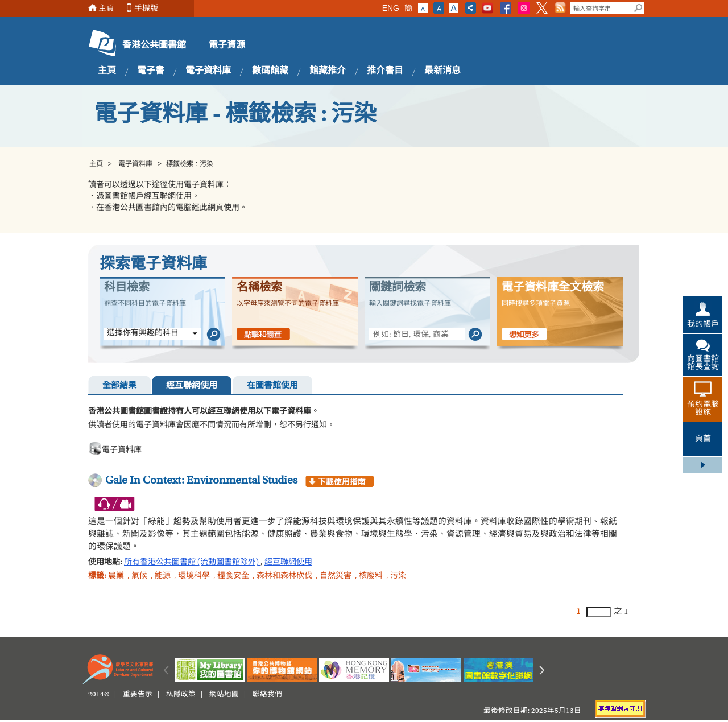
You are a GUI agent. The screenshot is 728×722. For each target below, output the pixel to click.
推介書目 (385, 71)
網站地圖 (224, 695)
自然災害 (336, 576)
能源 (164, 576)
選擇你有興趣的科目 (143, 333)
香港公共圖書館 (154, 46)
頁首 (703, 439)
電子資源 (227, 46)
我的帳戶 (703, 325)
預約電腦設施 (703, 409)
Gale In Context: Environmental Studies (201, 481)
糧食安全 (234, 576)
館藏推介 (328, 71)
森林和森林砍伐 (285, 576)
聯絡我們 (267, 695)
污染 (398, 576)
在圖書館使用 (272, 386)
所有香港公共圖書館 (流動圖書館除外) (192, 563)
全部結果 (119, 386)
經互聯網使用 (192, 386)
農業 (117, 576)
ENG (391, 8)
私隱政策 (181, 695)
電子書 (151, 71)
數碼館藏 (270, 71)
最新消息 (442, 71)
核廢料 (372, 576)
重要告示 (138, 695)
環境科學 (195, 576)
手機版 (146, 8)
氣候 (140, 576)
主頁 (106, 8)
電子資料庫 (208, 71)
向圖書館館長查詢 (703, 364)
